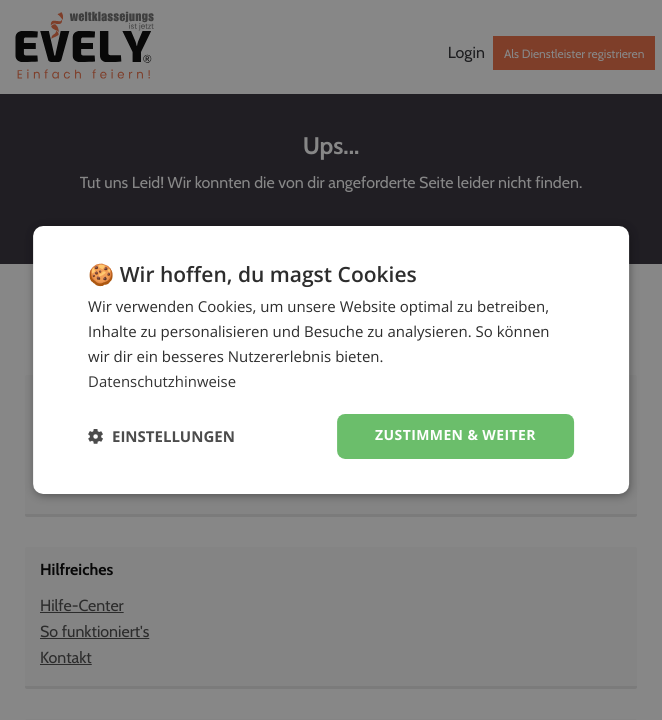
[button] (161, 436)
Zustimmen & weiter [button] (455, 435)
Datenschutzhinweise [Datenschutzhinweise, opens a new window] (162, 382)
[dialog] (331, 360)
